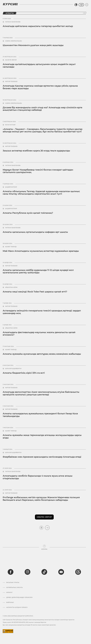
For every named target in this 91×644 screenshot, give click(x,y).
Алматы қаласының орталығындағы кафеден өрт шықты (35, 232)
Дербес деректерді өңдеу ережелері (19, 598)
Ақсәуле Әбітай (11, 60)
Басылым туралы (13, 583)
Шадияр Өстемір (11, 187)
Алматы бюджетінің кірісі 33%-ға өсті (24, 373)
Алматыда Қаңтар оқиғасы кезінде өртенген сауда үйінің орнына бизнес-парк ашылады (40, 87)
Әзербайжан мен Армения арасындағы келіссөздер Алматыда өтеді (42, 457)
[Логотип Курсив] (10, 4)
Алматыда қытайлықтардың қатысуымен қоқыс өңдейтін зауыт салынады (39, 66)
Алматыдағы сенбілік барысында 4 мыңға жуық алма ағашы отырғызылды (38, 477)
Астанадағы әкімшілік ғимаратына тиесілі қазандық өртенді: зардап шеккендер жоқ (42, 312)
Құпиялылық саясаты (14, 588)
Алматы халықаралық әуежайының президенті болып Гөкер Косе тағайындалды (40, 415)
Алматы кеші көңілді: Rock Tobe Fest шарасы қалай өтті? (35, 292)
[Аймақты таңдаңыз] (76, 5)
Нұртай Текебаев (11, 82)
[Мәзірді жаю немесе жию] (87, 5)
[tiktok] (44, 572)
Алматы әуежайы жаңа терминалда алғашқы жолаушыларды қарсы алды (42, 436)
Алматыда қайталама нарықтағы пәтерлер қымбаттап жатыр (38, 26)
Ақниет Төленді (11, 247)
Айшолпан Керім (11, 287)
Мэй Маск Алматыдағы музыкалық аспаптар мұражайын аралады (41, 251)
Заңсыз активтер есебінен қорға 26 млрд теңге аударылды (36, 151)
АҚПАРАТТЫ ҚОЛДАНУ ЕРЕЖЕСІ (17, 607)
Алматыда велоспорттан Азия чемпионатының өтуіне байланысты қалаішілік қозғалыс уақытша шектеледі (41, 393)
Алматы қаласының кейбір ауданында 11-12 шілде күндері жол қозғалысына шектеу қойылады (38, 271)
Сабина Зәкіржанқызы (13, 41)
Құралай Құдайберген (13, 369)
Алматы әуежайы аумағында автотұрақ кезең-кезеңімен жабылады (42, 354)
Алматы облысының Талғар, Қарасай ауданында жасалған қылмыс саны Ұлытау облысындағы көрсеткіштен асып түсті (41, 193)
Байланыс (10, 602)
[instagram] (27, 572)
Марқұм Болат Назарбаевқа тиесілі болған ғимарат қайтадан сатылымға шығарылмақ (38, 171)
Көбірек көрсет (44, 517)
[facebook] (11, 572)
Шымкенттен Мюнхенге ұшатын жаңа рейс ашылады (33, 45)
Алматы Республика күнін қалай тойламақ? (28, 213)
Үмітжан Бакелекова (13, 22)
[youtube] (61, 572)
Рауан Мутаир (10, 125)
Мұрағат (9, 593)
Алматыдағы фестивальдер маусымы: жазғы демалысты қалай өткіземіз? (39, 334)
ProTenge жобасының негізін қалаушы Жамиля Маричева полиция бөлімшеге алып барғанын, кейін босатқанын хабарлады (41, 499)
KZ (81, 5)
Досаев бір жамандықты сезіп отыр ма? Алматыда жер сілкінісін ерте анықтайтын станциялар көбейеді (42, 109)
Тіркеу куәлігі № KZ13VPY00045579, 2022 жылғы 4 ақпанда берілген (24, 622)
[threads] (78, 572)
